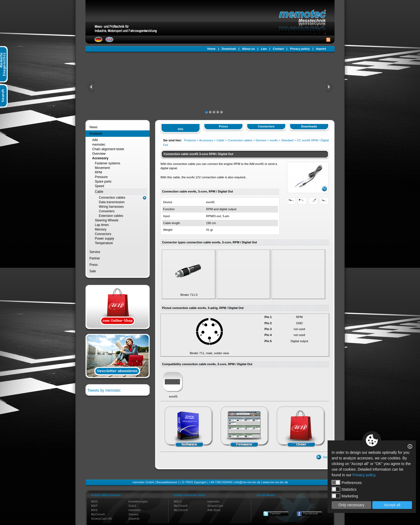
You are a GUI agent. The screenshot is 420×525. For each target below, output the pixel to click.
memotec (99, 145)
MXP (94, 506)
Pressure (101, 177)
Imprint (321, 49)
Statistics (344, 489)
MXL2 (178, 501)
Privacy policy (300, 49)
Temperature (104, 243)
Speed (100, 186)
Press (94, 265)
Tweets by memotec (104, 390)
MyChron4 (181, 510)
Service (95, 252)
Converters (107, 211)
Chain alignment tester (108, 149)
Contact (278, 49)
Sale (93, 271)
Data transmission (112, 202)
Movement (102, 168)
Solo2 (132, 506)
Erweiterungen (138, 501)
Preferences (347, 482)
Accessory (100, 158)
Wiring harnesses (111, 207)
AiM (95, 140)
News (93, 127)
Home (211, 49)
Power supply (104, 239)
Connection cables (112, 198)
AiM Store (214, 510)
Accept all (392, 505)
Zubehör (134, 519)
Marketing (345, 496)
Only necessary (351, 505)
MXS (94, 510)
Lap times (102, 225)
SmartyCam (215, 506)
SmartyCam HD (102, 519)
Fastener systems (108, 163)
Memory (101, 229)
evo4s (274, 140)
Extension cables (111, 216)
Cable (99, 192)
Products (96, 134)
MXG (94, 501)
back (326, 457)
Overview (99, 154)
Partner (95, 258)
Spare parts (103, 182)
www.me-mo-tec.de (275, 482)
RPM (98, 172)
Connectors (103, 234)
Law (264, 49)
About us (248, 49)
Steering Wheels (107, 220)
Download (229, 49)
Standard (287, 140)
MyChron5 (98, 514)
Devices (261, 140)
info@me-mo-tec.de (247, 482)
